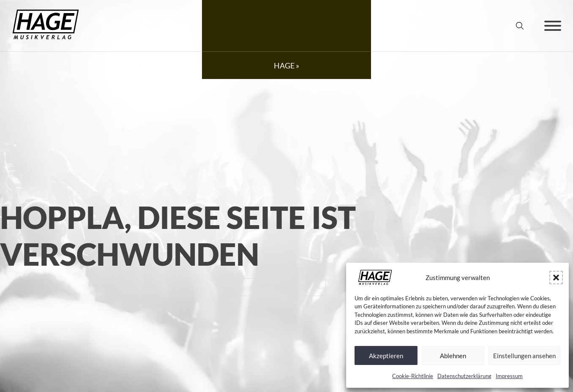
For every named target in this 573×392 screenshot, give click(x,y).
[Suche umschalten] (520, 26)
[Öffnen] (553, 26)
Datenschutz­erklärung (464, 376)
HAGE (284, 65)
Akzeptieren (386, 356)
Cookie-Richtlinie (413, 376)
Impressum (509, 376)
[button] (556, 278)
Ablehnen (453, 356)
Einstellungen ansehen (524, 356)
